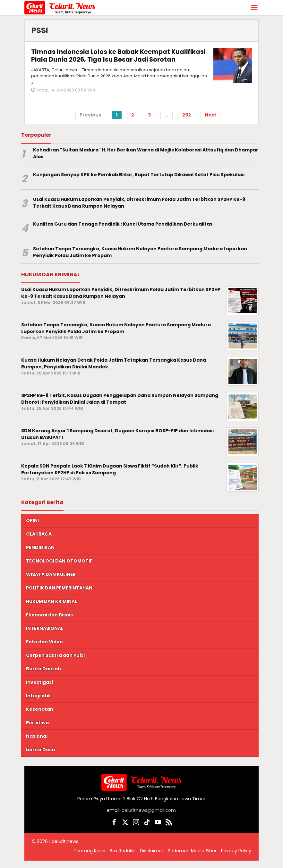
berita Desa (40, 757)
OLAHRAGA (39, 542)
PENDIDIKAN (40, 555)
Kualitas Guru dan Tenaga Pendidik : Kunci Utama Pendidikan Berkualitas (123, 232)
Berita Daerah (43, 676)
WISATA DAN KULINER (51, 582)
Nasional (37, 744)
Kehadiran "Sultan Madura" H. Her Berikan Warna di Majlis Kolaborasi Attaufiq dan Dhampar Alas (146, 161)
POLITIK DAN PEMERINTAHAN (59, 596)
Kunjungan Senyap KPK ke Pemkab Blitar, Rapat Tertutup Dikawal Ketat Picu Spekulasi (139, 182)
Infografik (39, 703)
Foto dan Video (44, 649)
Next (210, 122)
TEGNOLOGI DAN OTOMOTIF (59, 569)
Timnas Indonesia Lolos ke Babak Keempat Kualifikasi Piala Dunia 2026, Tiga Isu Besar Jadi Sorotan (109, 59)
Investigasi (39, 690)
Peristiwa (37, 730)
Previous (90, 122)
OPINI (32, 528)
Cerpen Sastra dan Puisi (55, 663)
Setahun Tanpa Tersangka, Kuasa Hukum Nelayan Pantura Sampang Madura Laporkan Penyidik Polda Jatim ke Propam (140, 260)
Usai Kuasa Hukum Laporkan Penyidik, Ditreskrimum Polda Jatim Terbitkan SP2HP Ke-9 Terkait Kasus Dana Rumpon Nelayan (139, 210)
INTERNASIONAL (45, 636)
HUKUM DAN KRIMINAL (51, 609)
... (167, 122)
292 (187, 122)
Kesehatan (40, 717)
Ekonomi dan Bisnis (49, 623)
